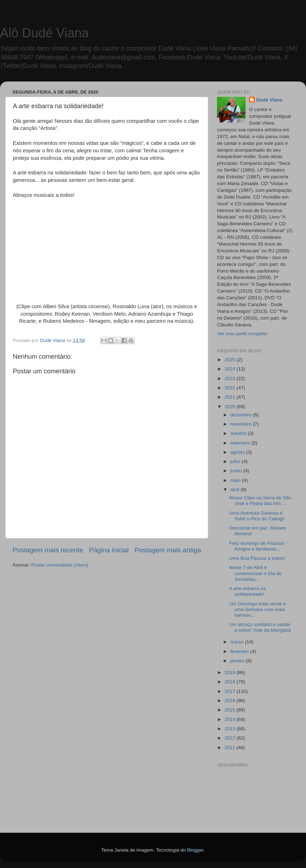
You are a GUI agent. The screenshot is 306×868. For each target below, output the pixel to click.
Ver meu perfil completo (242, 334)
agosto (238, 452)
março (238, 642)
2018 (231, 682)
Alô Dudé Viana (44, 33)
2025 (231, 360)
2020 (231, 407)
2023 (231, 378)
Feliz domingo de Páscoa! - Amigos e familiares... (258, 546)
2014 (231, 719)
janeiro (238, 661)
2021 (231, 397)
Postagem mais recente (48, 550)
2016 (231, 701)
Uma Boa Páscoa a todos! (257, 558)
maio (236, 480)
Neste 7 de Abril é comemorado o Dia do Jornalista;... (255, 573)
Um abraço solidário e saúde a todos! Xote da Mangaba (260, 627)
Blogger (195, 850)
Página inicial (109, 550)
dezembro (242, 415)
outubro (239, 433)
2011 (231, 748)
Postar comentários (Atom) (60, 565)
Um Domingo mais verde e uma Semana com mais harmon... (258, 609)
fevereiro (240, 651)
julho (236, 461)
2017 (231, 691)
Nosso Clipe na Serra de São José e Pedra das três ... (260, 501)
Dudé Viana (269, 100)
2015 (231, 710)
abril (235, 490)
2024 (231, 369)
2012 (231, 738)
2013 (231, 729)
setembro (241, 443)
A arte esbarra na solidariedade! (248, 591)
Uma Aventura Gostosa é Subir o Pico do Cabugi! (257, 516)
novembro (242, 424)
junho (237, 471)
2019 (231, 672)
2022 (231, 388)
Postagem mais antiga (168, 550)
